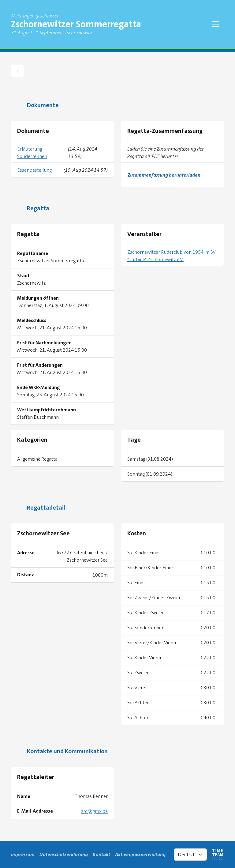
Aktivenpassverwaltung (140, 854)
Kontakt (101, 854)
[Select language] (190, 855)
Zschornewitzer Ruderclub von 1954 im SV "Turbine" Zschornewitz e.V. (172, 256)
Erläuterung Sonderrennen (32, 153)
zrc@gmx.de (94, 811)
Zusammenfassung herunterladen (164, 175)
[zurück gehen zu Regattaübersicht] (17, 71)
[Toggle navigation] (216, 24)
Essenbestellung (34, 170)
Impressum (23, 854)
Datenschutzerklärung (64, 854)
